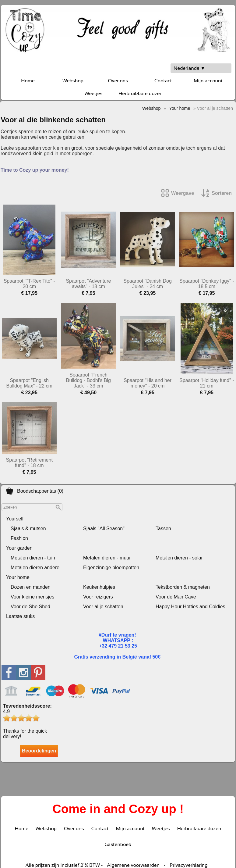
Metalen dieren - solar (179, 558)
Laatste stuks (20, 616)
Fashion (19, 538)
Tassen (163, 529)
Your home (18, 577)
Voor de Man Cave (176, 597)
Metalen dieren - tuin (33, 558)
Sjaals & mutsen (28, 529)
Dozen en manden (31, 587)
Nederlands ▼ (189, 68)
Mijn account (208, 81)
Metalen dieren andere (35, 568)
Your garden (19, 548)
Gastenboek (118, 844)
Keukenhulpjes (99, 587)
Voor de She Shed (30, 607)
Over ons (118, 81)
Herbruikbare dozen (141, 93)
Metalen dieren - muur (107, 558)
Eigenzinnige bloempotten (111, 568)
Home (28, 81)
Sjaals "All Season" (104, 529)
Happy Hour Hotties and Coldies (190, 607)
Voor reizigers (98, 597)
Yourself (15, 519)
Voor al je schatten (103, 607)
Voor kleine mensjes (32, 597)
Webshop (73, 81)
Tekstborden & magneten (183, 587)
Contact (163, 81)
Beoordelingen (39, 751)
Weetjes (94, 93)
